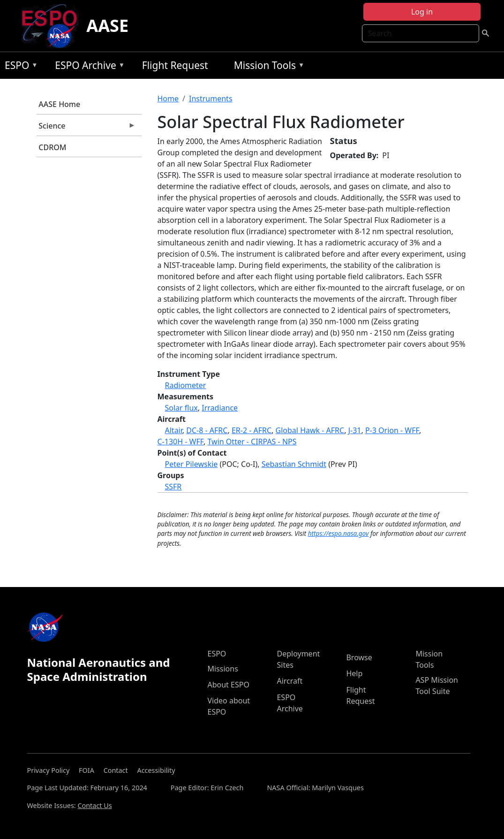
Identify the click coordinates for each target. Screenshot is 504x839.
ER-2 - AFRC (252, 430)
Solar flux (181, 408)
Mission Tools (267, 67)
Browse (359, 657)
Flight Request (175, 65)
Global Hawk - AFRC (310, 430)
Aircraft (290, 681)
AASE (107, 26)
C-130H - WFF (181, 442)
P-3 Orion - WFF (392, 430)
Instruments (211, 99)
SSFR (173, 487)
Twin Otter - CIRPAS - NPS (252, 442)
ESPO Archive (87, 67)
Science (86, 128)
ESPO (19, 67)
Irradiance (220, 408)
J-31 (355, 430)
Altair (174, 430)
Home (168, 99)
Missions (222, 669)
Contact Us (94, 805)
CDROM (52, 147)
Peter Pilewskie (192, 464)
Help (354, 673)
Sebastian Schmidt (294, 464)
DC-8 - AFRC (207, 430)
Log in (422, 12)
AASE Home (59, 104)
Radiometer (186, 385)
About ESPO (228, 685)
